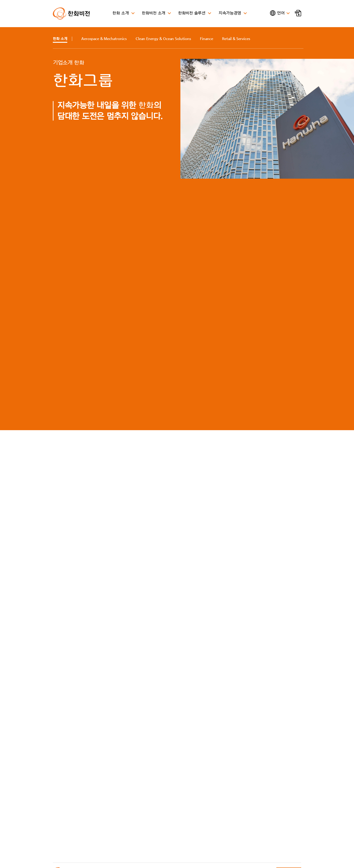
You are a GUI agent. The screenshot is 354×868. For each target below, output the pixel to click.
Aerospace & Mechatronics (104, 39)
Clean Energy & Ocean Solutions (163, 39)
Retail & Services (236, 39)
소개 (60, 39)
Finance (207, 39)
